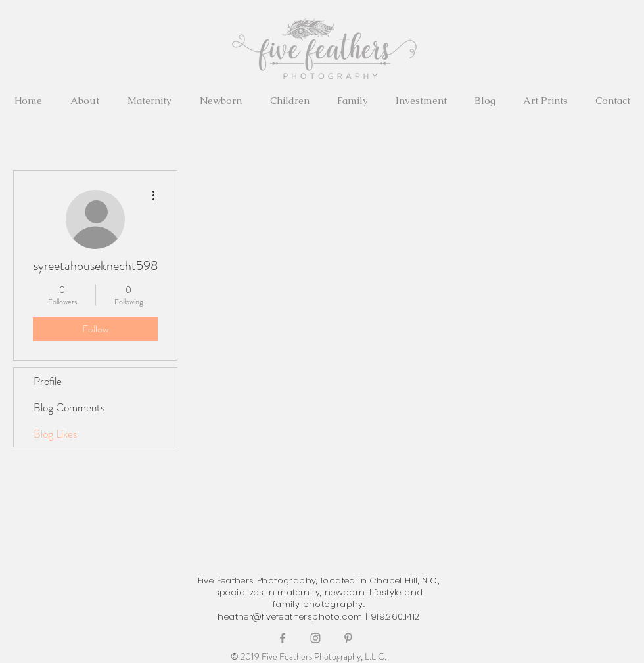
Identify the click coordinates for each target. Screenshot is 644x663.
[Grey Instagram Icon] (315, 638)
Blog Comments (69, 407)
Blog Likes (55, 434)
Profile (48, 381)
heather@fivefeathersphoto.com (290, 617)
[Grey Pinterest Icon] (348, 638)
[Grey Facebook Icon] (283, 638)
